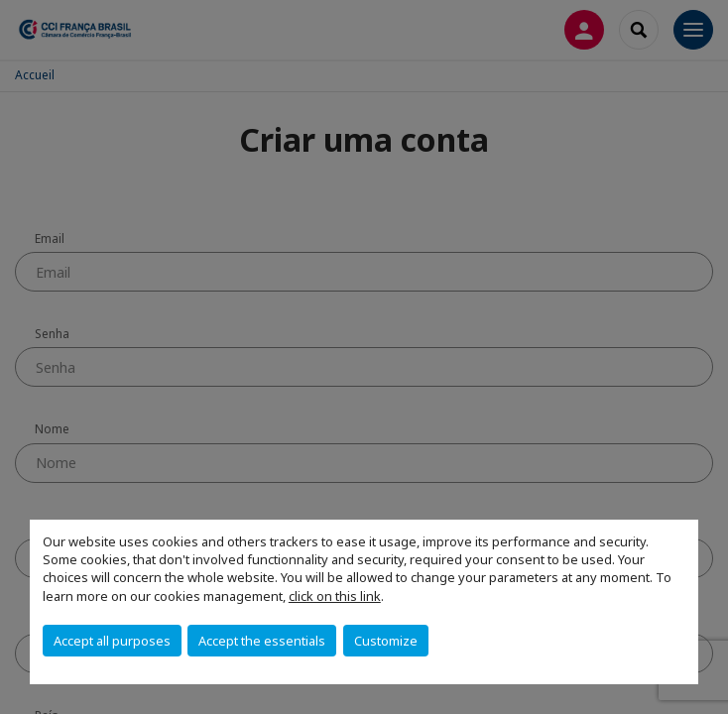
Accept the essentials (262, 641)
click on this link (335, 596)
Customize (386, 641)
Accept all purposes (112, 641)
